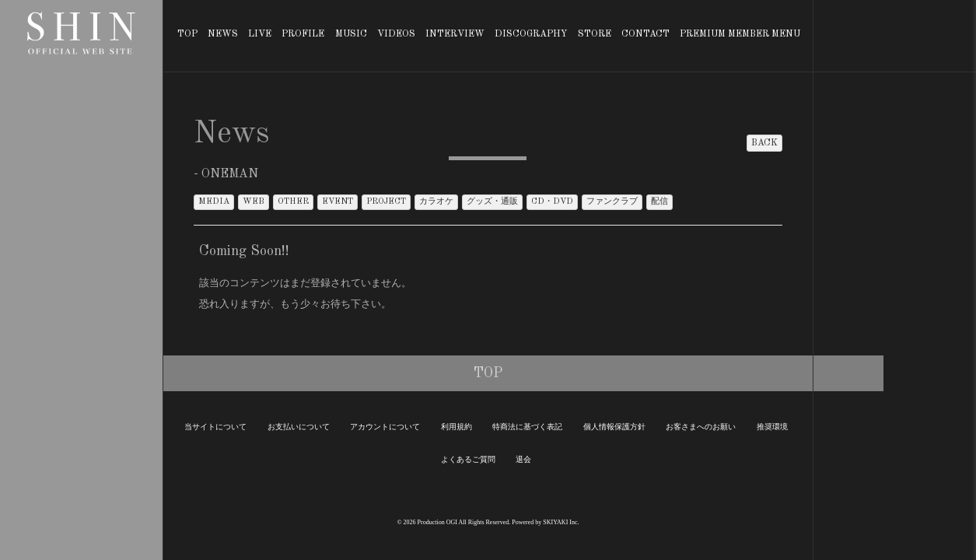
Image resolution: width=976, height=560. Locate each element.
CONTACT (645, 34)
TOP (187, 34)
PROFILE (303, 34)
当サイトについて (215, 427)
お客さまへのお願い (701, 427)
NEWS (223, 34)
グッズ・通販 (492, 202)
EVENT (338, 202)
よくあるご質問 (468, 459)
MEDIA (214, 202)
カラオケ (436, 202)
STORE (595, 34)
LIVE (260, 34)
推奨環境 (772, 427)
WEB (254, 202)
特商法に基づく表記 (527, 427)
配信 (659, 202)
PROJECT (386, 202)
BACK (764, 143)
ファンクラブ (612, 202)
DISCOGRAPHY (531, 34)
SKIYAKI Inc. (561, 522)
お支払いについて (299, 427)
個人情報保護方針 (614, 427)
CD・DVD (552, 202)
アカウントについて (385, 427)
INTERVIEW (455, 34)
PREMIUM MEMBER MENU (740, 34)
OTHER (293, 202)
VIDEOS (396, 34)
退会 (523, 459)
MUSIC (351, 34)
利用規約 (457, 427)
